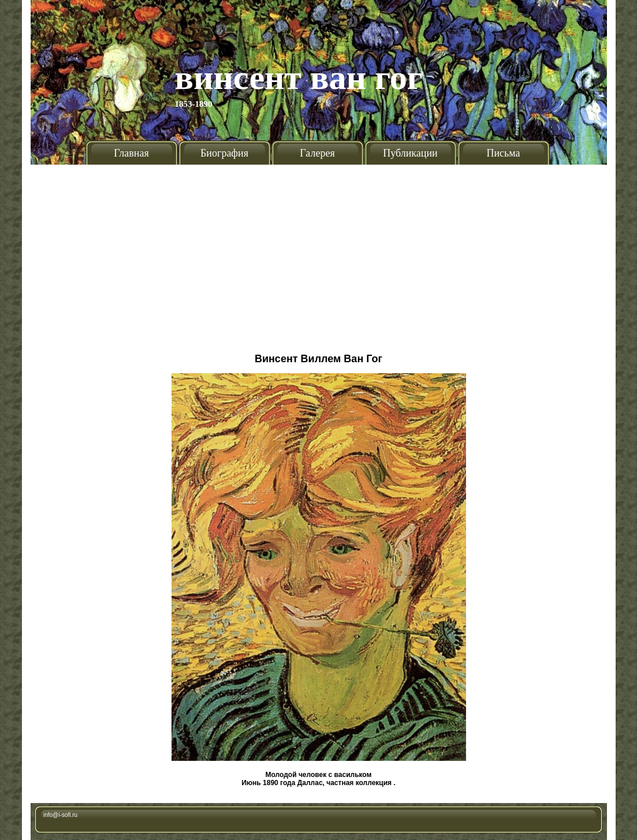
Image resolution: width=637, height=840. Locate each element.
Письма (503, 153)
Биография (224, 153)
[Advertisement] (319, 254)
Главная (131, 153)
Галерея (317, 153)
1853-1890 (194, 104)
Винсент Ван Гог (299, 77)
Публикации (410, 153)
